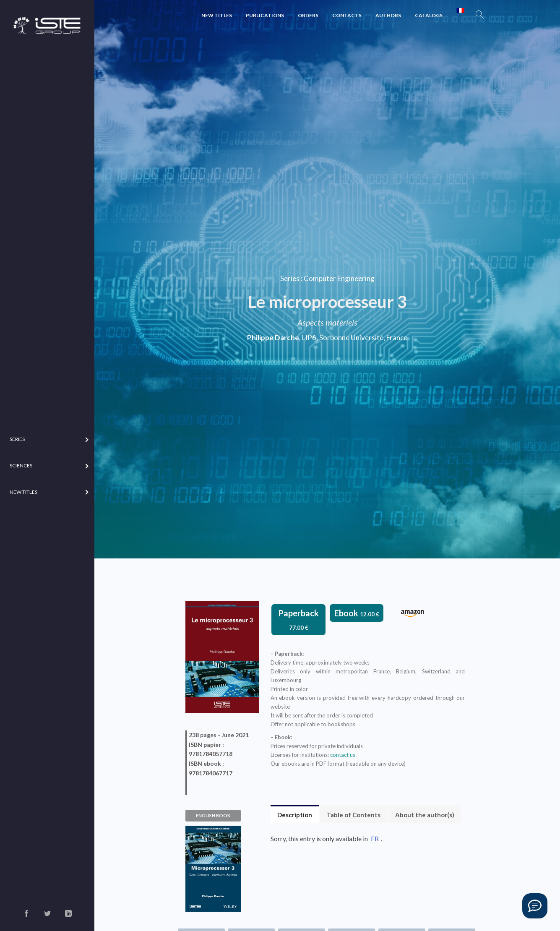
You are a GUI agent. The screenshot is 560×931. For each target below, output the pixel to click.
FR (375, 838)
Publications (265, 15)
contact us (343, 755)
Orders (308, 15)
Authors (388, 15)
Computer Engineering (339, 278)
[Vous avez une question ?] (535, 906)
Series (290, 278)
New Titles (217, 15)
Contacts (347, 15)
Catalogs (429, 15)
